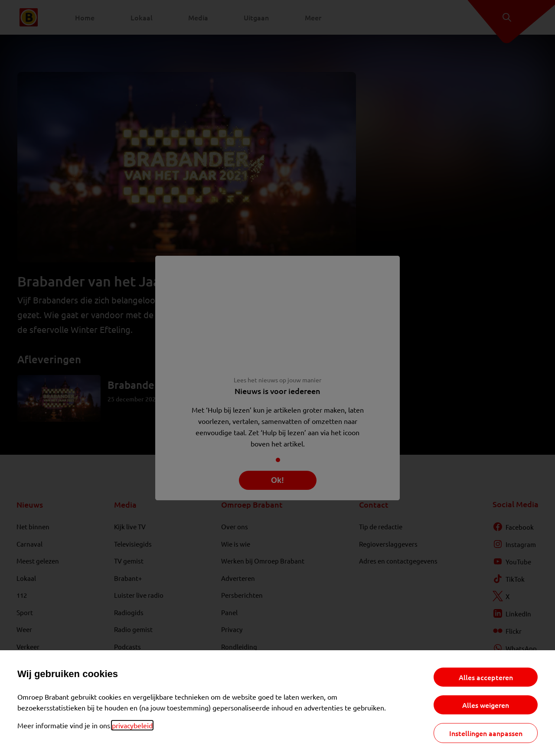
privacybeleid (132, 725)
